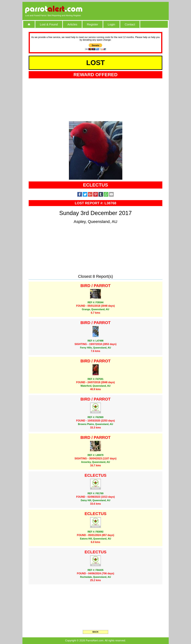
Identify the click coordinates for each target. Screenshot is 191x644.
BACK (96, 632)
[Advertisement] (132, 9)
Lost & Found (49, 24)
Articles (72, 24)
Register (92, 24)
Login (111, 24)
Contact (130, 24)
